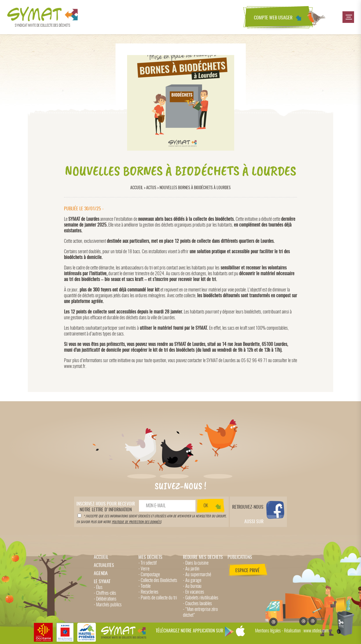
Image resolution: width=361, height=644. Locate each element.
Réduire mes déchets (203, 557)
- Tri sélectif (147, 563)
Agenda (101, 574)
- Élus (98, 588)
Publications (240, 557)
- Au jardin (191, 569)
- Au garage (192, 581)
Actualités (104, 565)
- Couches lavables (197, 604)
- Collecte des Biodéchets (158, 581)
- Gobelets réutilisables (201, 598)
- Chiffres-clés (105, 593)
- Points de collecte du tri (158, 598)
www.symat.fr (75, 366)
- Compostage (149, 575)
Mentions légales (268, 631)
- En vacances (194, 592)
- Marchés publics (108, 605)
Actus (151, 188)
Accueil (137, 188)
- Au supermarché (197, 575)
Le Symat (102, 582)
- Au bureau (192, 586)
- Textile (144, 586)
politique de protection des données (136, 522)
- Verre (144, 569)
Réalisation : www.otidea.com (306, 631)
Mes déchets (150, 557)
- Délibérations (105, 599)
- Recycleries (148, 592)
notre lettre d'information (106, 507)
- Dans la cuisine (196, 563)
